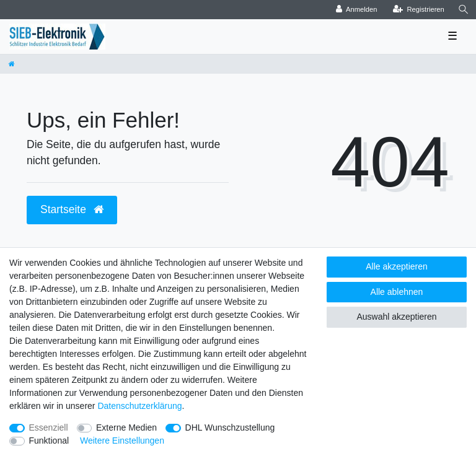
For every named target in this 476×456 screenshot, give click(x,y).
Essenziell (49, 427)
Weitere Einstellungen (122, 441)
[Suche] (464, 10)
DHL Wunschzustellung (230, 427)
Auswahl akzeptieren (396, 317)
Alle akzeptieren (397, 266)
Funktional (49, 441)
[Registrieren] (419, 10)
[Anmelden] (357, 10)
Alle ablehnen (397, 292)
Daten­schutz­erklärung (139, 406)
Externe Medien (126, 427)
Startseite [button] (72, 209)
